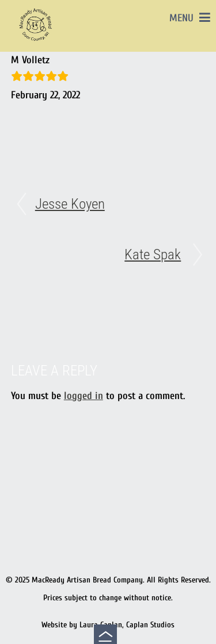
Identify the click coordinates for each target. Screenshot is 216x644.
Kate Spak (153, 254)
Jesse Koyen (70, 204)
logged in (84, 396)
